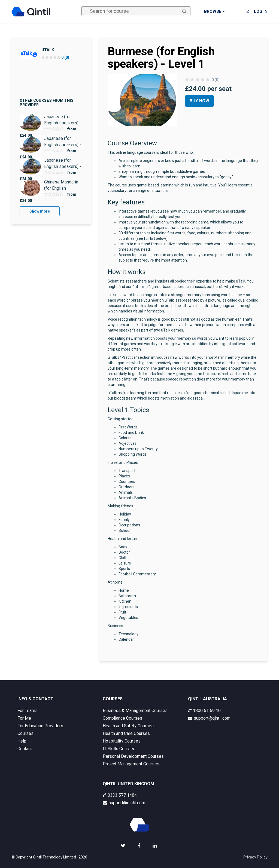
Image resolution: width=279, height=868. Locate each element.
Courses (25, 733)
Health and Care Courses (126, 733)
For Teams (28, 711)
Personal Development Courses (133, 756)
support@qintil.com (209, 718)
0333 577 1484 (120, 795)
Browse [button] (215, 11)
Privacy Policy (255, 857)
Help (22, 741)
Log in (261, 11)
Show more (40, 211)
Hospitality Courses (122, 741)
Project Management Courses (131, 764)
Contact (25, 749)
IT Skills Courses (119, 749)
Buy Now (199, 101)
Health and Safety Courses (128, 726)
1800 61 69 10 (204, 711)
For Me (24, 718)
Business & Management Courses (135, 711)
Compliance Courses (122, 718)
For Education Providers (40, 726)
